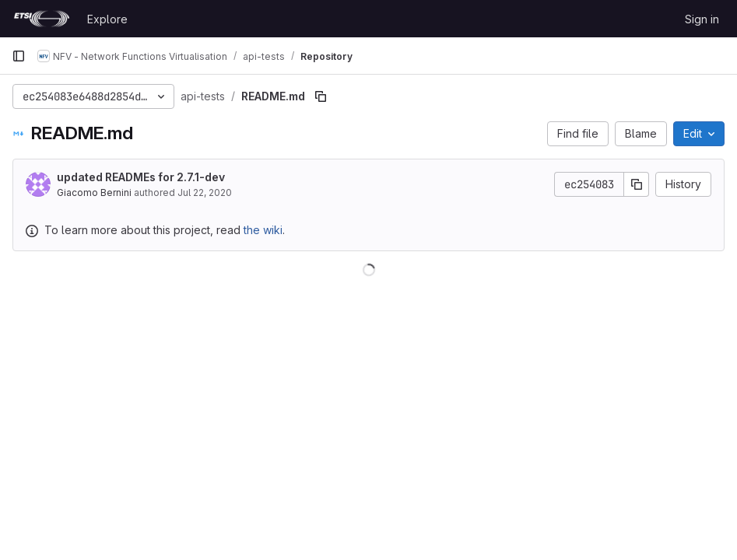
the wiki (263, 230)
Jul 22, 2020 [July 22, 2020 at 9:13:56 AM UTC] (205, 192)
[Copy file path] (321, 96)
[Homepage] (42, 19)
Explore (107, 19)
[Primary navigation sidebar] (19, 56)
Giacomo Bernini (94, 192)
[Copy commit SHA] (637, 184)
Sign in (702, 19)
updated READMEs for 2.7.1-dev (141, 177)
